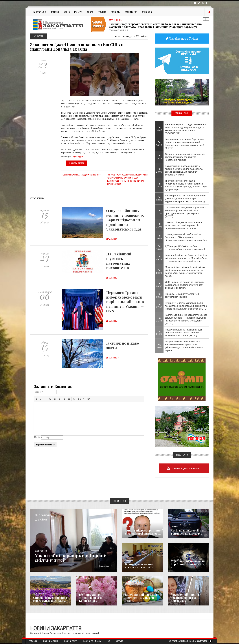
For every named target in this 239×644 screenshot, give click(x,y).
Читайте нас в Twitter (183, 38)
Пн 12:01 (159, 198)
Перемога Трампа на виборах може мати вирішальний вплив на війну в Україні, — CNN (125, 302)
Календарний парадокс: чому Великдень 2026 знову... (142, 598)
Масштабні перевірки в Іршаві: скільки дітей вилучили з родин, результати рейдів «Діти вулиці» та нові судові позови (185, 271)
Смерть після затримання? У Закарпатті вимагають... (144, 532)
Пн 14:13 (159, 144)
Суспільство (131, 12)
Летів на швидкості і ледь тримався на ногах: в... (188, 532)
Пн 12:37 (159, 185)
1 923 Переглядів (123, 36)
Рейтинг (142, 36)
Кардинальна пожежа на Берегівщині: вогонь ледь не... (188, 564)
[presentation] (36, 399)
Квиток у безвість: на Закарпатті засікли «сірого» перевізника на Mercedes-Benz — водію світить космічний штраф (186, 258)
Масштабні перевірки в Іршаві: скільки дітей (70, 558)
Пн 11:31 (159, 212)
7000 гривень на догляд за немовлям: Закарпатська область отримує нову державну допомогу (185, 285)
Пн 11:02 (159, 225)
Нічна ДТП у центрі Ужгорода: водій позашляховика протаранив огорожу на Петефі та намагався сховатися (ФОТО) (186, 306)
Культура (78, 12)
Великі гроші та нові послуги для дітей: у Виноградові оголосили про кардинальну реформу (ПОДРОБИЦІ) (186, 198)
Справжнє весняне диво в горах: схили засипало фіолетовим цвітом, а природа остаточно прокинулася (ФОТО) (186, 212)
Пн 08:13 (159, 295)
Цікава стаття (77, 163)
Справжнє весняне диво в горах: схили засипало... (51, 599)
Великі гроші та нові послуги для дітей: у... (140, 566)
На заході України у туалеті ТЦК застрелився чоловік (182, 295)
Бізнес (67, 12)
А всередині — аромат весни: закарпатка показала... (186, 598)
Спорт (90, 12)
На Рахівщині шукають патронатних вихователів (119, 261)
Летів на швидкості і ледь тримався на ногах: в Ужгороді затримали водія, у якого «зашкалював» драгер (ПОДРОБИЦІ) (185, 129)
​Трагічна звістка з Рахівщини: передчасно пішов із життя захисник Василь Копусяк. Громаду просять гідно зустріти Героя (186, 185)
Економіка (116, 12)
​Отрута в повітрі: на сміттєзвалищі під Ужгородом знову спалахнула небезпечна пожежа (185, 157)
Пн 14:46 (159, 129)
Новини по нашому (40, 594)
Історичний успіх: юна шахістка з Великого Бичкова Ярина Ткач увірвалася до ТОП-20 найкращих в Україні (184, 346)
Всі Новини (147, 12)
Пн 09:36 (159, 258)
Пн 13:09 (159, 170)
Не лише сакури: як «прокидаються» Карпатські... (93, 598)
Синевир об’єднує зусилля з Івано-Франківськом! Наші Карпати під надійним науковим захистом (184, 225)
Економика (129, 560)
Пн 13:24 (159, 157)
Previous (204, 19)
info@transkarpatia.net (89, 633)
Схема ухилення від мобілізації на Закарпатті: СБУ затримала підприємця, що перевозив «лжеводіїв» (186, 237)
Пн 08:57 (159, 285)
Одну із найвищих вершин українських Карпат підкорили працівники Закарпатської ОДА (125, 220)
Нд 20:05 (159, 346)
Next (207, 19)
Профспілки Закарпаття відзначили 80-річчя (81, 175)
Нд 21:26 (159, 332)
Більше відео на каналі (186, 468)
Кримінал (102, 12)
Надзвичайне (40, 12)
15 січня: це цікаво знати (123, 345)
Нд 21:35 (159, 319)
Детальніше (113, 239)
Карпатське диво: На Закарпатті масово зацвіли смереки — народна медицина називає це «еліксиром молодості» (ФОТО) (186, 319)
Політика (55, 12)
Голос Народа (130, 527)
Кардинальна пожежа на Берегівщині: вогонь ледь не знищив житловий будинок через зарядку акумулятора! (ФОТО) (185, 144)
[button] (36, 399)
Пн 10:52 (159, 237)
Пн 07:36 (159, 306)
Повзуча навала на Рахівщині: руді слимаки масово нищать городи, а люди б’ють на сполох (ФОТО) (183, 333)
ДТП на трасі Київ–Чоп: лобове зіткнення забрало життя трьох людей (185, 248)
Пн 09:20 (159, 271)
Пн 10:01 (159, 248)
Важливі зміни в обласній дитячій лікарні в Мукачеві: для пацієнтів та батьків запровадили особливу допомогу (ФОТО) (184, 170)
